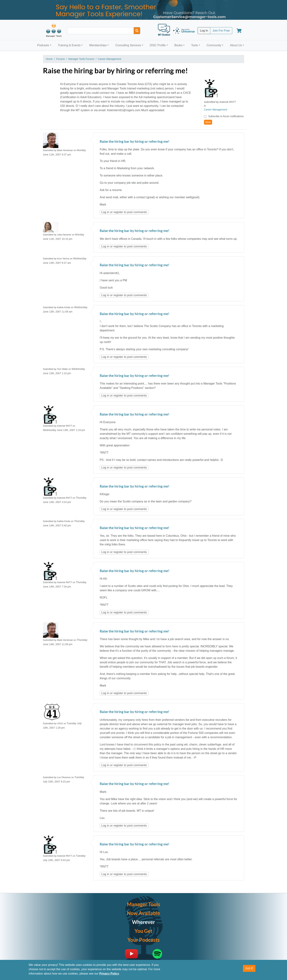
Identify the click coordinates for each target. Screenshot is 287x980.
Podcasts (43, 45)
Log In (204, 31)
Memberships (98, 45)
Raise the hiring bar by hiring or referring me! (135, 142)
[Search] (137, 31)
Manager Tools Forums (81, 59)
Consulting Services (128, 45)
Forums (60, 59)
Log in (105, 212)
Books (178, 45)
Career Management (110, 59)
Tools (194, 45)
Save (208, 122)
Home (49, 59)
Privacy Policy (109, 974)
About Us (236, 45)
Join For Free (221, 31)
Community (214, 45)
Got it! (249, 969)
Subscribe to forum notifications (226, 116)
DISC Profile (158, 45)
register (118, 212)
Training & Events (69, 45)
